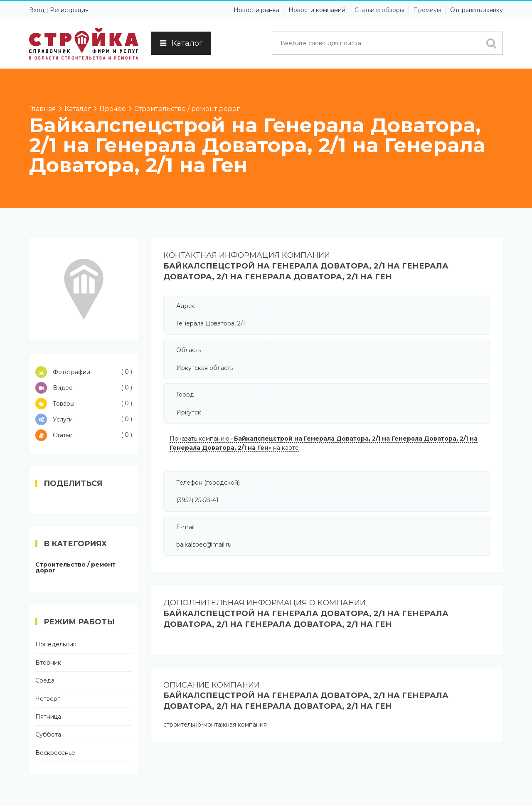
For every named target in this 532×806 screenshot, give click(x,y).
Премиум (427, 10)
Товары (84, 404)
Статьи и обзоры (379, 10)
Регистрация (69, 10)
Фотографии (84, 372)
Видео (84, 388)
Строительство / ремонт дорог (75, 567)
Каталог (181, 43)
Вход (37, 10)
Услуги (84, 419)
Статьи (84, 435)
